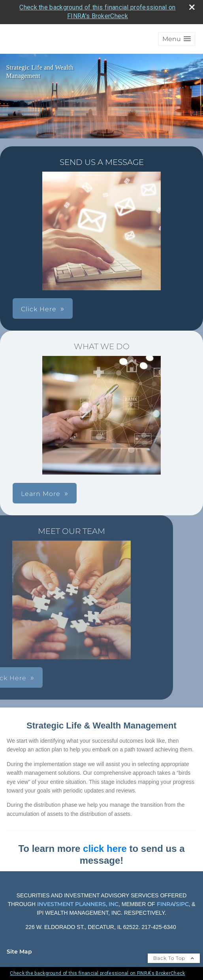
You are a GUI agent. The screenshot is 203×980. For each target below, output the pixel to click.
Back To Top (174, 958)
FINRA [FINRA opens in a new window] (165, 904)
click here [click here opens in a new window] (105, 849)
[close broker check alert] (192, 7)
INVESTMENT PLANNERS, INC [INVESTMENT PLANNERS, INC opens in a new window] (78, 904)
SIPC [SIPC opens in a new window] (182, 904)
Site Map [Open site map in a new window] (19, 952)
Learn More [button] (41, 494)
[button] (177, 39)
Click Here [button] (39, 309)
